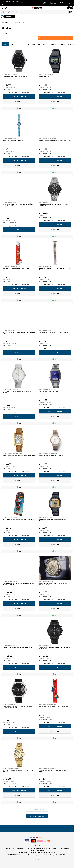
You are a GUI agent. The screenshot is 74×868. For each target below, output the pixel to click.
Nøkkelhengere (43, 44)
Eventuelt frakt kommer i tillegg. (9, 89)
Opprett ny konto (62, 3)
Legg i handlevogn (19, 96)
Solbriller (62, 44)
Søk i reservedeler (53, 3)
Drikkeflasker (31, 44)
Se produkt (19, 101)
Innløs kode (44, 3)
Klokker (5, 44)
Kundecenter (29, 3)
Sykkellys (20, 44)
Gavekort (37, 3)
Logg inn (69, 3)
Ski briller (54, 44)
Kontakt (37, 859)
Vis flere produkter (37, 816)
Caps (13, 44)
